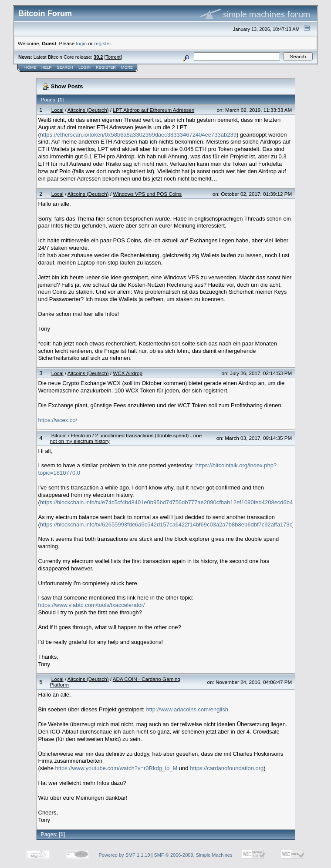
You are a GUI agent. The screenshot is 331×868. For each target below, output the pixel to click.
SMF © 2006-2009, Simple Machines (193, 855)
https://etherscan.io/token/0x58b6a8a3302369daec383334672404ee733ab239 (138, 135)
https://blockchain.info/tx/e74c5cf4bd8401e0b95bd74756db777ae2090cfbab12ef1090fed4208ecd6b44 (168, 502)
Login (84, 67)
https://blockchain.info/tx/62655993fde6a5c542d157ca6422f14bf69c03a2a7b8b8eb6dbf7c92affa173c (166, 524)
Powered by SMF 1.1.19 (125, 855)
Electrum (81, 435)
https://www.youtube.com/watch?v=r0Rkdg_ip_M (117, 768)
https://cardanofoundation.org (227, 768)
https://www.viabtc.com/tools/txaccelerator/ (92, 605)
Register (106, 67)
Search (65, 67)
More (127, 67)
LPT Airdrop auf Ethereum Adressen (154, 110)
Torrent (113, 57)
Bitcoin (59, 435)
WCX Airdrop (128, 373)
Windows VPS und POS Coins (147, 194)
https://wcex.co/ (58, 420)
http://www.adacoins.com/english (187, 709)
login (82, 43)
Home (30, 67)
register (102, 43)
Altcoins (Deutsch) (88, 110)
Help (47, 67)
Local (57, 110)
